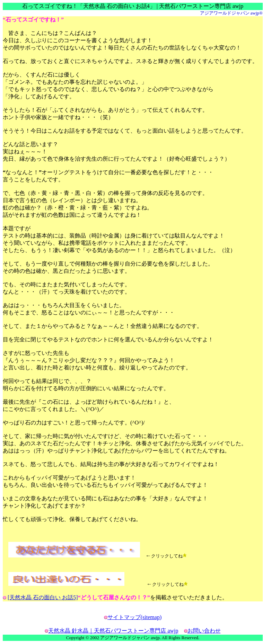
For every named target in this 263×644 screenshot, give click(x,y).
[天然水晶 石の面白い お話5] (43, 597)
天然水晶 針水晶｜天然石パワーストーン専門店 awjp (113, 631)
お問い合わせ (204, 631)
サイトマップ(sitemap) (134, 617)
